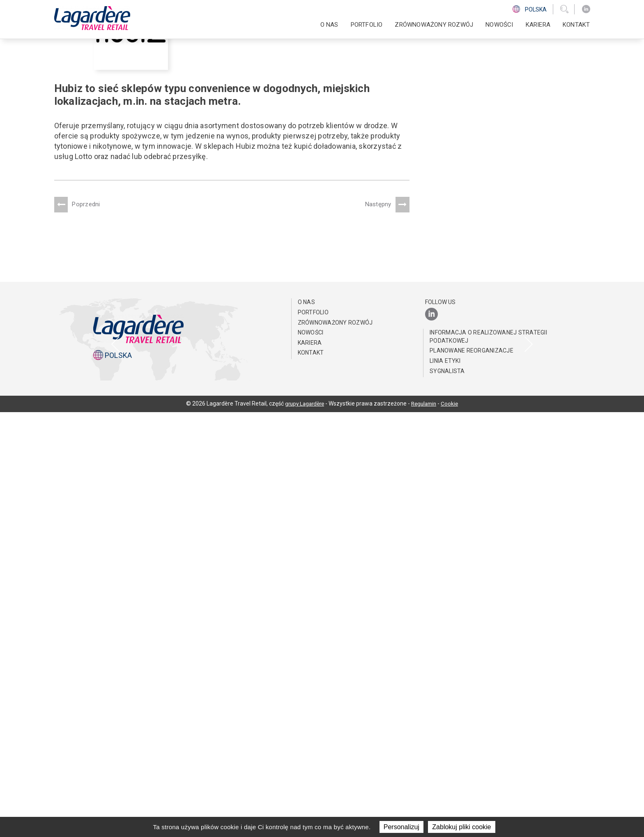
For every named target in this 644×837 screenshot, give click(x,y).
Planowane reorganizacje (471, 775)
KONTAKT (576, 25)
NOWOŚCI (499, 25)
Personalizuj (401, 827)
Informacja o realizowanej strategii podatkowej (488, 761)
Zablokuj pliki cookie (461, 827)
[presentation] (115, 556)
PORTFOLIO (367, 25)
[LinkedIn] (586, 9)
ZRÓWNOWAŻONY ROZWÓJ (434, 25)
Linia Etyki (445, 786)
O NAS (329, 25)
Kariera (538, 25)
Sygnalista (447, 795)
